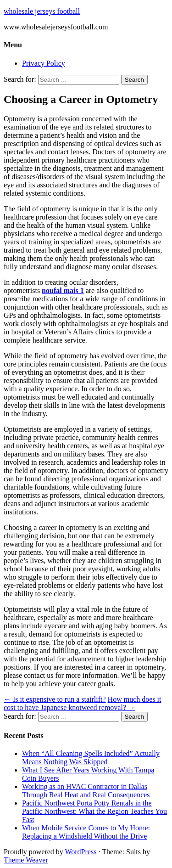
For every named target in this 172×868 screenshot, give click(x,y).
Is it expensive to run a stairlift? (55, 699)
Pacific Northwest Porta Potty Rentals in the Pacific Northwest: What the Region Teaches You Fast (94, 811)
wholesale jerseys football (42, 11)
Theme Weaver (26, 860)
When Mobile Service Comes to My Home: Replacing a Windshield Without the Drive (86, 832)
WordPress (80, 852)
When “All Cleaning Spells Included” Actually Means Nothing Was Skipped (91, 758)
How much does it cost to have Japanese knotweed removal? (82, 703)
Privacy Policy (44, 63)
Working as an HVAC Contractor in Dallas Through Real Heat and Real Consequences (86, 791)
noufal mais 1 (63, 290)
